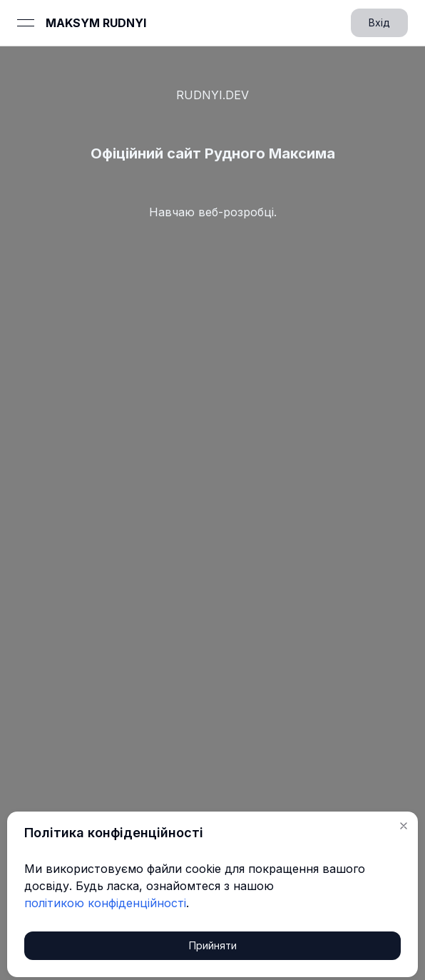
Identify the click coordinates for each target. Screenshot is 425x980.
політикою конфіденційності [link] (105, 903)
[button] (404, 826)
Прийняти (213, 945)
